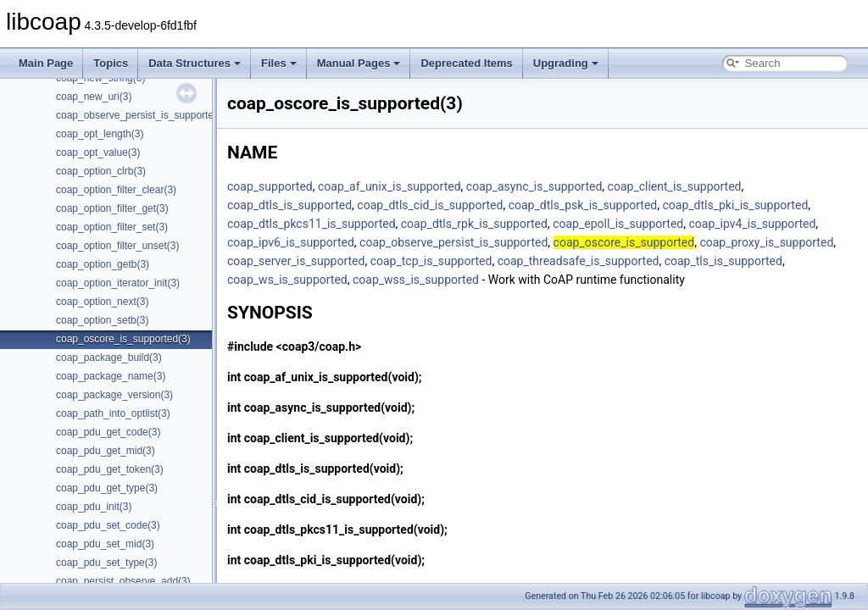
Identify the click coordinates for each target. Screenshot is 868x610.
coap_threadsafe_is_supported (579, 261)
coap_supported (270, 186)
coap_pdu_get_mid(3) (106, 451)
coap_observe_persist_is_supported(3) (144, 115)
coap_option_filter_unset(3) (117, 246)
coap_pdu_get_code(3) (108, 432)
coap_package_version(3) (114, 395)
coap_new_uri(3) (94, 97)
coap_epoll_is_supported (618, 224)
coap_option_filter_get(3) (112, 208)
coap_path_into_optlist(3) (113, 413)
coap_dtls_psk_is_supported (583, 205)
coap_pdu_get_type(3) (107, 488)
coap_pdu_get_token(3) (110, 469)
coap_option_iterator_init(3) (118, 283)
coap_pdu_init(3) (94, 507)
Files (279, 63)
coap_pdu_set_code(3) (108, 525)
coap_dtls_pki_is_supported (735, 205)
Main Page (46, 63)
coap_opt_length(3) (100, 134)
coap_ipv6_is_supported (291, 242)
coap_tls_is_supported (723, 261)
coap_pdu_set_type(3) (106, 563)
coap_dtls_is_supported (289, 205)
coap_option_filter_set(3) (112, 227)
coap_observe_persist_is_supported (453, 242)
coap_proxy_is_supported (766, 242)
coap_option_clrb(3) (101, 171)
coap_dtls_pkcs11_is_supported (312, 224)
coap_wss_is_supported (416, 280)
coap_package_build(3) (109, 358)
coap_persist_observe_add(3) (123, 581)
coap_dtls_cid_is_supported (430, 205)
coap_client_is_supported (675, 186)
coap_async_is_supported (534, 186)
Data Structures (195, 63)
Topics (111, 63)
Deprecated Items (466, 63)
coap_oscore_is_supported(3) (123, 339)
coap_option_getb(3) (103, 264)
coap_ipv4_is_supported (752, 224)
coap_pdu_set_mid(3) (105, 544)
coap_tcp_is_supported (431, 261)
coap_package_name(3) (111, 376)
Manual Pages (359, 63)
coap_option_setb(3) (102, 320)
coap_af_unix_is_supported (389, 186)
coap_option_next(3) (102, 302)
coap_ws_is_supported (287, 280)
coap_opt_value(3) (98, 152)
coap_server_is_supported (296, 261)
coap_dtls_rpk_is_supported (474, 224)
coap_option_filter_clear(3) (116, 190)
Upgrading (566, 63)
